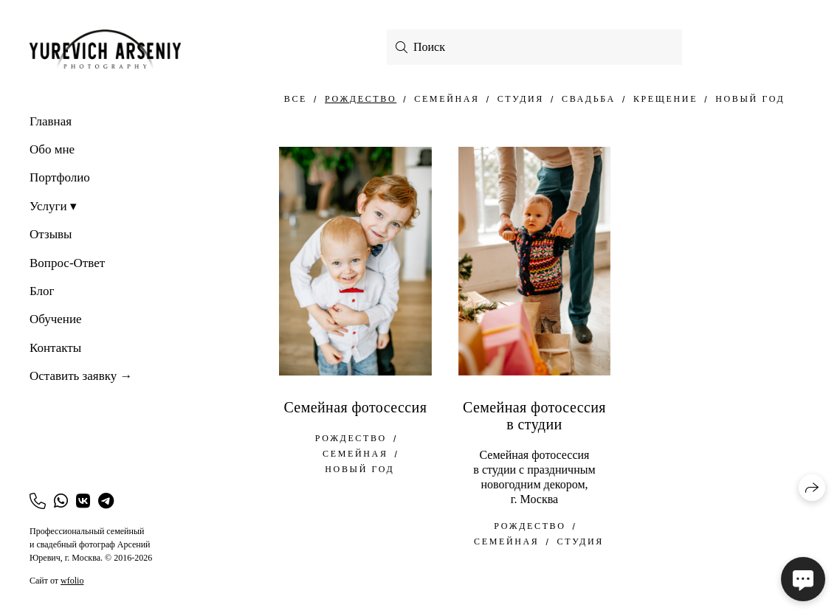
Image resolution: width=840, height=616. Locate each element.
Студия (521, 99)
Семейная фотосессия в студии (534, 416)
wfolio (72, 581)
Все (296, 99)
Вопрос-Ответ (67, 263)
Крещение (665, 99)
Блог (42, 291)
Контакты (55, 348)
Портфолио (60, 177)
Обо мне (52, 149)
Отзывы (51, 234)
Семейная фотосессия (355, 407)
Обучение (56, 319)
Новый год (750, 99)
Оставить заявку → (81, 376)
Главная (51, 121)
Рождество (361, 99)
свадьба (589, 99)
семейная (447, 99)
